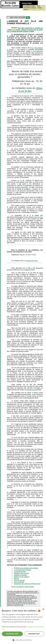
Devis (38, 6)
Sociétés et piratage (20, 575)
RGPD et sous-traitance (22, 577)
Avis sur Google (19, 582)
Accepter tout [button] (12, 634)
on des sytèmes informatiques (29, 568)
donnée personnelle (21, 187)
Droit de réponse (19, 580)
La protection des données (23, 570)
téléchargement (32, 390)
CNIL (23, 205)
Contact (40, 8)
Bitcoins (16, 578)
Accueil (26, 10)
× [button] (43, 609)
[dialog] (23, 625)
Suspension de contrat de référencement (27, 584)
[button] (23, 640)
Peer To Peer (38, 217)
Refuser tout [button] (34, 634)
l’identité (40, 419)
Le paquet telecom (20, 572)
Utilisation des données (21, 573)
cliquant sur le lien (30, 89)
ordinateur (35, 127)
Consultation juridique (29, 6)
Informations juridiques (30, 8)
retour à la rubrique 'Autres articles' (23, 587)
